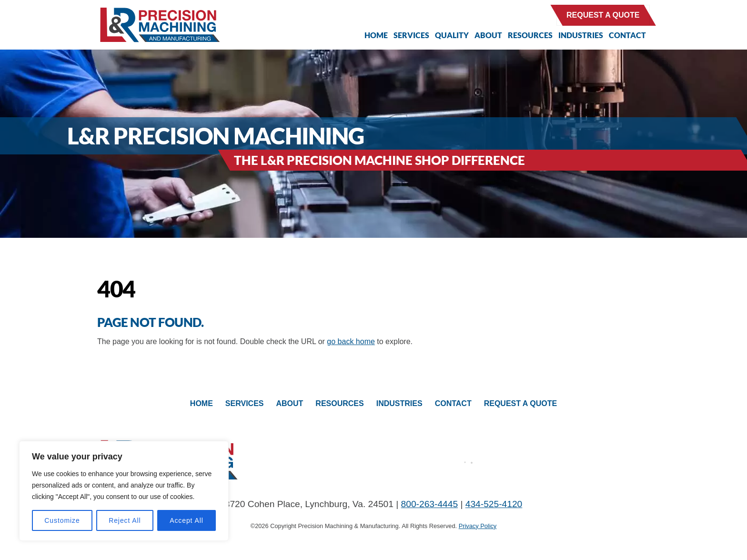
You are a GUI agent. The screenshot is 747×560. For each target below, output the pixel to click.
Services (411, 35)
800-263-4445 (430, 504)
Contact (627, 35)
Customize (62, 520)
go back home (351, 341)
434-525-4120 (494, 504)
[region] (124, 491)
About (488, 35)
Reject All (125, 520)
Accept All (187, 520)
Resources (530, 35)
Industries (581, 35)
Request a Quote (603, 15)
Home (376, 35)
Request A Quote (521, 403)
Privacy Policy (478, 526)
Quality (452, 35)
